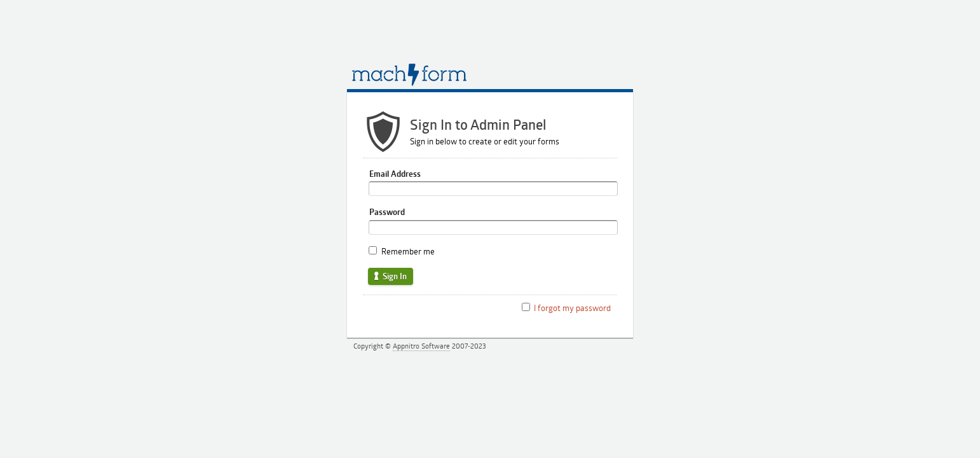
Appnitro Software (421, 346)
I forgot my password (572, 308)
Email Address (395, 174)
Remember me (408, 251)
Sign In (390, 276)
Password (387, 212)
